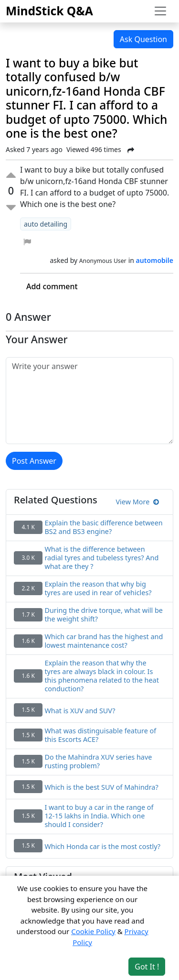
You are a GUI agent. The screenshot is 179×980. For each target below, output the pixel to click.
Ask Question (143, 39)
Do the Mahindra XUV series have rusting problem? (98, 762)
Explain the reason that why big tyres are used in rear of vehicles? (98, 588)
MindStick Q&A (49, 11)
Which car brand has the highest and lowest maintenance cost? (104, 641)
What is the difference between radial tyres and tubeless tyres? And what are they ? (101, 558)
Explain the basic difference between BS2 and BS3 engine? (103, 527)
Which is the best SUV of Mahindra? (101, 787)
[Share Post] (131, 150)
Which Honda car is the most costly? (102, 847)
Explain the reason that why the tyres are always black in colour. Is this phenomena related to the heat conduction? (102, 676)
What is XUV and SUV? (80, 711)
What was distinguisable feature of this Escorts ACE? (100, 735)
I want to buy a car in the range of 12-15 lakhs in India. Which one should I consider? (99, 816)
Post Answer (34, 461)
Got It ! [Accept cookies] (147, 967)
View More (137, 502)
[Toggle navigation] (160, 11)
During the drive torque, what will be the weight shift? (104, 615)
